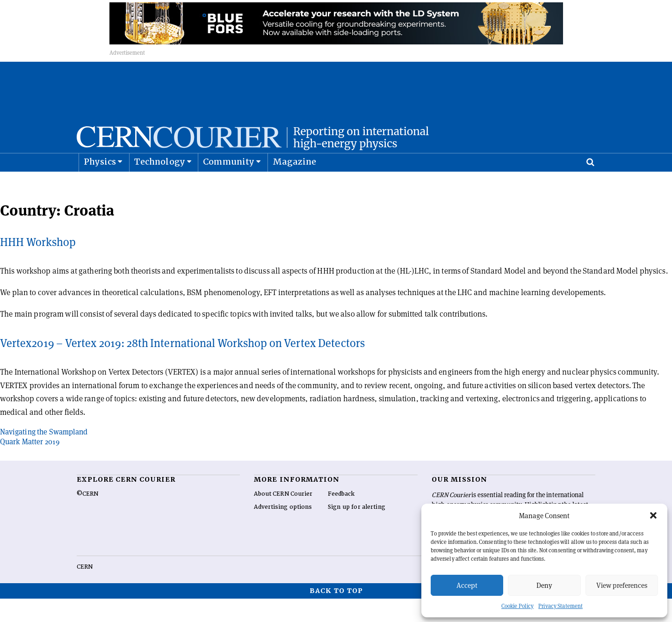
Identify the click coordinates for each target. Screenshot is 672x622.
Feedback (341, 517)
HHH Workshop (38, 265)
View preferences (622, 585)
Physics (100, 185)
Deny (544, 585)
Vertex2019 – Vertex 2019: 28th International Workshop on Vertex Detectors (182, 366)
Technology (160, 185)
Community (229, 185)
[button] (653, 515)
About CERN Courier (283, 517)
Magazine (295, 185)
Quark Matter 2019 (30, 465)
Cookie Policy (517, 606)
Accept (467, 585)
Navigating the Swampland (44, 455)
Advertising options (283, 530)
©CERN (87, 517)
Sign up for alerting (357, 530)
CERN (85, 590)
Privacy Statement (560, 606)
